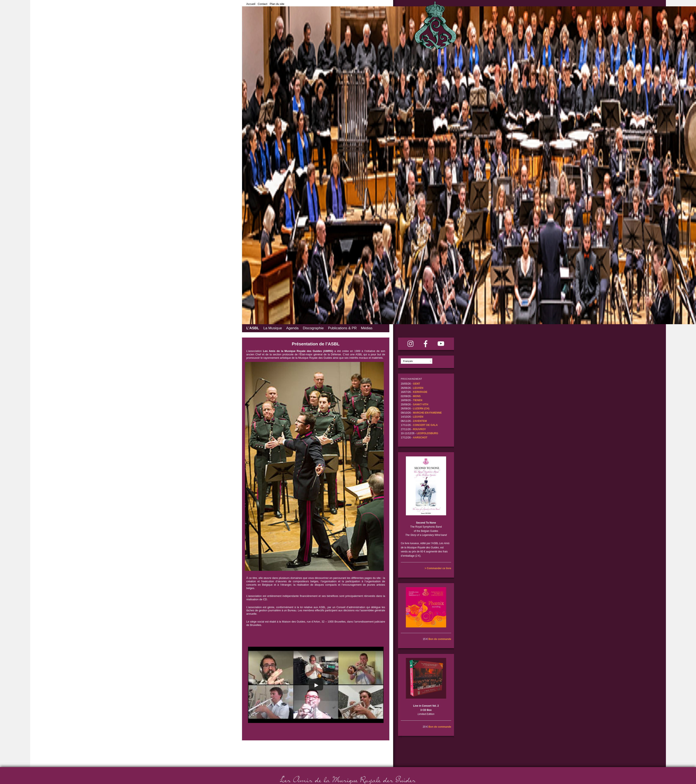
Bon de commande (440, 639)
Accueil (251, 4)
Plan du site (277, 4)
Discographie (313, 328)
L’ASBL (253, 328)
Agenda (292, 328)
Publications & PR (342, 328)
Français (408, 361)
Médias (367, 328)
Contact (262, 4)
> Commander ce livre (438, 568)
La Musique (273, 328)
